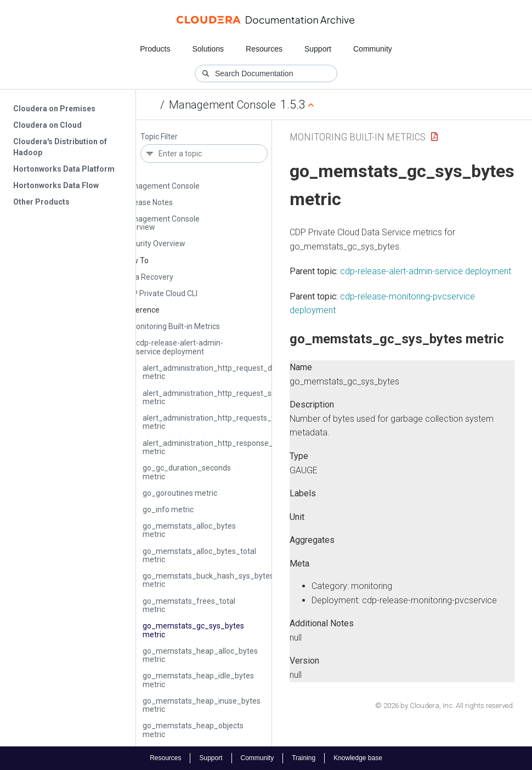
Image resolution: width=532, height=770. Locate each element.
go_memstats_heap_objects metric (193, 730)
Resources (264, 49)
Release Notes (148, 202)
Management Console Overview (161, 223)
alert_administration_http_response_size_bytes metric (227, 447)
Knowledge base (358, 758)
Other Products (41, 202)
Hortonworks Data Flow (56, 185)
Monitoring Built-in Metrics (175, 326)
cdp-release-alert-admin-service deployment (180, 347)
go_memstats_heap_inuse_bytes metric (202, 705)
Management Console (222, 105)
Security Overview (154, 244)
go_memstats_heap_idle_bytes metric (198, 680)
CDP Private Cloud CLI (160, 293)
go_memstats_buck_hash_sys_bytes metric (208, 580)
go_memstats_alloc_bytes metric (189, 530)
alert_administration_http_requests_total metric (215, 422)
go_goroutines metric (180, 493)
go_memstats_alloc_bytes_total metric (199, 555)
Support (318, 49)
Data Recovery (148, 277)
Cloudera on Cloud (47, 125)
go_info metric (168, 509)
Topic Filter (159, 137)
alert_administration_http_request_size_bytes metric (224, 397)
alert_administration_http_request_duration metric (220, 372)
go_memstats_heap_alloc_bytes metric (200, 655)
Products (155, 49)
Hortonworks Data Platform (64, 169)
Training (304, 758)
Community (373, 49)
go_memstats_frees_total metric (189, 605)
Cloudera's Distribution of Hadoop (60, 147)
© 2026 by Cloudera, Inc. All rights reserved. (445, 706)
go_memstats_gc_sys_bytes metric (193, 630)
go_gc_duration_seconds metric (187, 472)
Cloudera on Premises (54, 109)
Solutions (208, 49)
